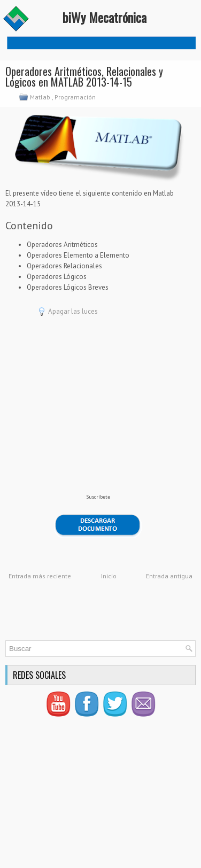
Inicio (109, 576)
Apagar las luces (73, 311)
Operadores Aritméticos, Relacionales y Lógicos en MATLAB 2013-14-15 (84, 76)
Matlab (41, 97)
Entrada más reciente (40, 576)
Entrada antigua (169, 576)
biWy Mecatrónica (105, 17)
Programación (76, 97)
